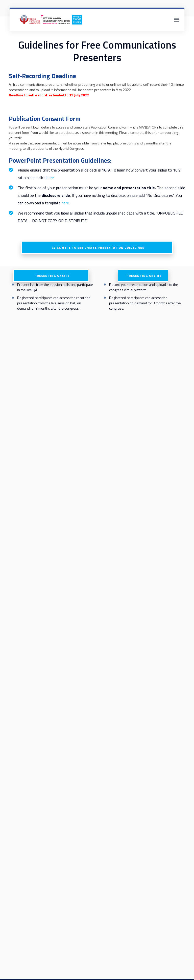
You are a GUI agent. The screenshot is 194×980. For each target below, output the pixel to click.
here (50, 178)
